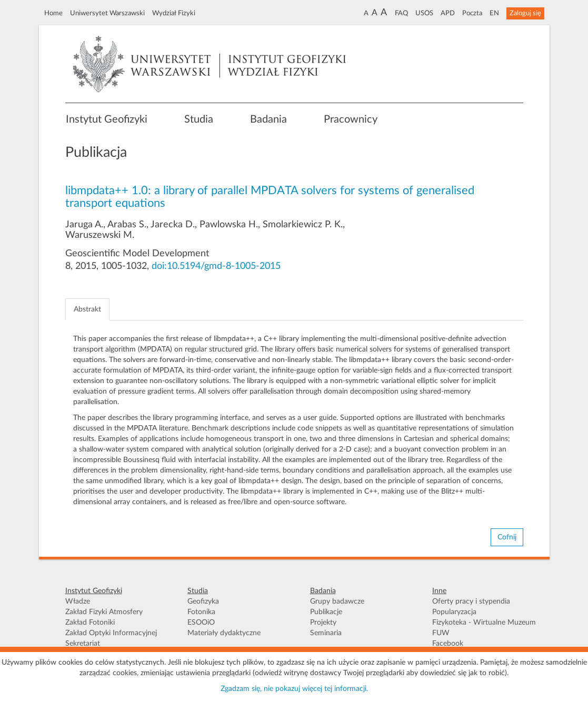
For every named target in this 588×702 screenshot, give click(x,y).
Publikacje (326, 612)
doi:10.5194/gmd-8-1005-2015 (216, 266)
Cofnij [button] (507, 537)
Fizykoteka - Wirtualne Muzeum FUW (484, 628)
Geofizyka (203, 601)
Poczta (472, 13)
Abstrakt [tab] (87, 309)
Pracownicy (351, 119)
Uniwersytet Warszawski (107, 13)
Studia (199, 119)
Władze (78, 601)
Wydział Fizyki (174, 13)
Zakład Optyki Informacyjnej (111, 633)
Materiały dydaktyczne (224, 633)
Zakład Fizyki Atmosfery (104, 612)
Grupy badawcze (337, 601)
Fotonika (201, 612)
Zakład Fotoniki (90, 623)
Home (53, 13)
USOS (424, 13)
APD (448, 13)
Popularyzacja (454, 612)
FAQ (401, 13)
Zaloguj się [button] (525, 13)
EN (494, 13)
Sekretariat (83, 644)
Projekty (323, 623)
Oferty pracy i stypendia (471, 601)
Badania (268, 119)
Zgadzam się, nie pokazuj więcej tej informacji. (294, 689)
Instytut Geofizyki (107, 119)
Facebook (448, 644)
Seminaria (326, 633)
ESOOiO (201, 623)
